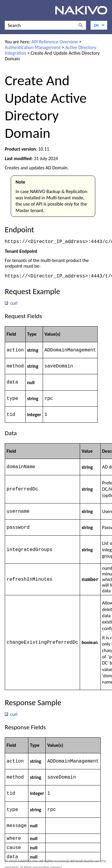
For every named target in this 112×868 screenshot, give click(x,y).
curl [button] (11, 304)
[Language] (99, 25)
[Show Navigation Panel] (8, 10)
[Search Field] (45, 25)
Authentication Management (33, 47)
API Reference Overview (55, 42)
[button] (81, 25)
